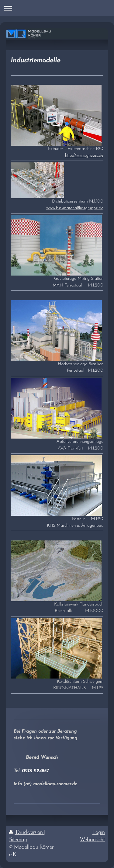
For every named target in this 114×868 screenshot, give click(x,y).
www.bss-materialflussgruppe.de (75, 208)
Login (99, 833)
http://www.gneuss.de (84, 155)
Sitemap (18, 840)
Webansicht (92, 840)
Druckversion (27, 833)
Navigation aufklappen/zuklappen (57, 8)
